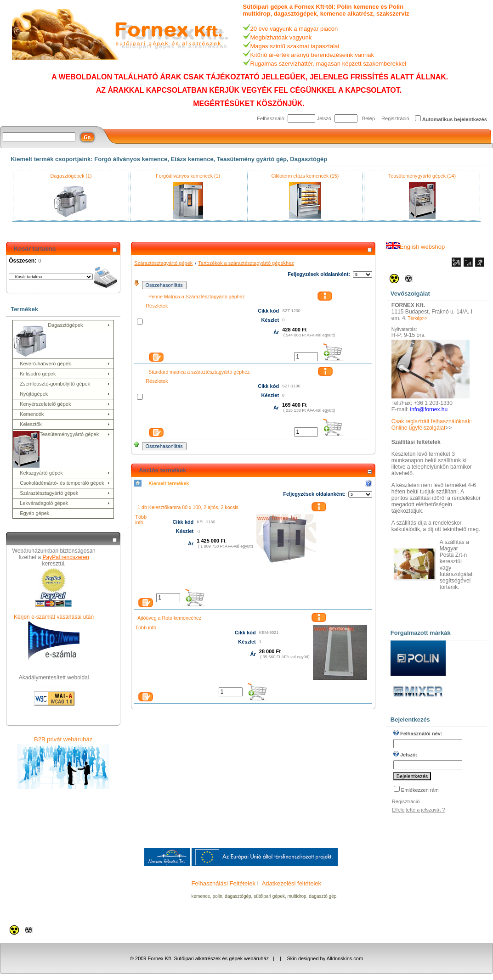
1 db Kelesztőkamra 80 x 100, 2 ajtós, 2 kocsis (188, 507)
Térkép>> (417, 318)
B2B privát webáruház (63, 739)
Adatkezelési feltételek (292, 883)
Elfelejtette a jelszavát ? (419, 810)
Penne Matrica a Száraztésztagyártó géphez (197, 297)
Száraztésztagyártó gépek (163, 263)
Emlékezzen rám (420, 790)
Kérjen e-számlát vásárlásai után (54, 617)
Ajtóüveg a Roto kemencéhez (169, 618)
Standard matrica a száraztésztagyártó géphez (199, 372)
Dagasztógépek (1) (71, 176)
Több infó (141, 520)
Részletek (157, 306)
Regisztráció (395, 118)
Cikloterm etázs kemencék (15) (305, 176)
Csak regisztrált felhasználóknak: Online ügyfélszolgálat (432, 425)
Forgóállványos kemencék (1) (188, 176)
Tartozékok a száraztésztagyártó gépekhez (246, 263)
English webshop (415, 247)
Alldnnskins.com (345, 958)
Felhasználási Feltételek (224, 883)
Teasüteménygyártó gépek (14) (422, 176)
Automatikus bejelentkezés (455, 119)
